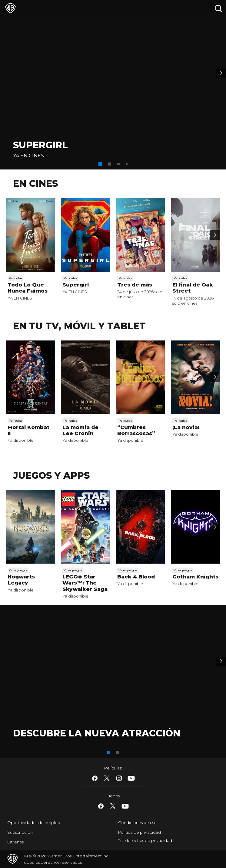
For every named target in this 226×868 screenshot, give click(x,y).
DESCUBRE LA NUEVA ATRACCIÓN (97, 733)
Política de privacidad (140, 832)
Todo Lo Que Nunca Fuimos (28, 288)
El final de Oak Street (193, 288)
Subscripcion (20, 832)
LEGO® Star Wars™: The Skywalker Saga (85, 583)
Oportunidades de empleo (34, 823)
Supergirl (40, 145)
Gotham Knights (195, 577)
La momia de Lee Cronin (80, 430)
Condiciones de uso (137, 823)
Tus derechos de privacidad (145, 840)
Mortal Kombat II (28, 430)
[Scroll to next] (215, 235)
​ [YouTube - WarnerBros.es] (131, 778)
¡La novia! (186, 427)
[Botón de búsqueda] (218, 8)
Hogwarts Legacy (21, 580)
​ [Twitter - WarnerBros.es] (107, 778)
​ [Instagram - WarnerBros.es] (119, 778)
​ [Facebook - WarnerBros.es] (95, 778)
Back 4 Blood (136, 577)
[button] (100, 164)
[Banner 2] (221, 73)
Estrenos (15, 842)
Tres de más (135, 285)
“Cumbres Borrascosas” (136, 430)
